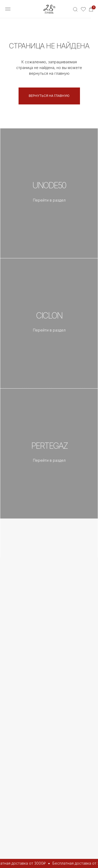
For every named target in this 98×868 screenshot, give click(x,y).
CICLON (49, 316)
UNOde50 (49, 185)
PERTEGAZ (49, 446)
